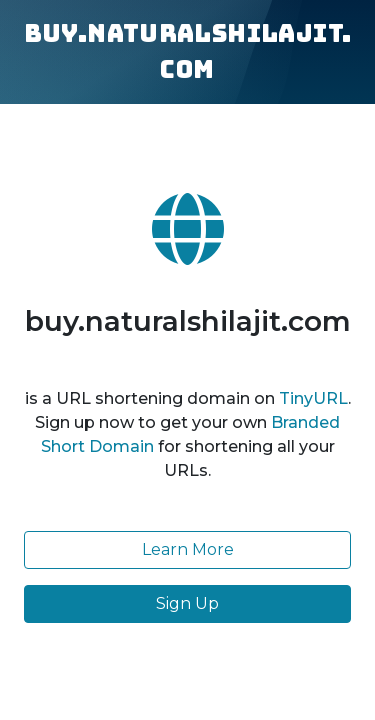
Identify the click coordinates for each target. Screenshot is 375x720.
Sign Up (187, 603)
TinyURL (313, 398)
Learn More (188, 549)
